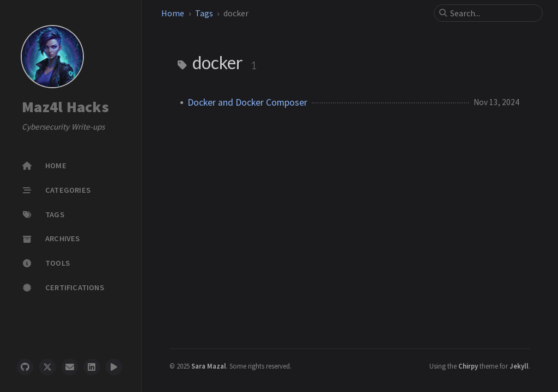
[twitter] (47, 367)
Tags (204, 13)
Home (173, 13)
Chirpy (468, 366)
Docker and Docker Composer (247, 102)
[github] (25, 367)
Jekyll (519, 366)
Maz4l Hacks (65, 107)
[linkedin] (92, 367)
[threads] (114, 367)
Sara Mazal (209, 366)
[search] (493, 13)
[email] (70, 367)
